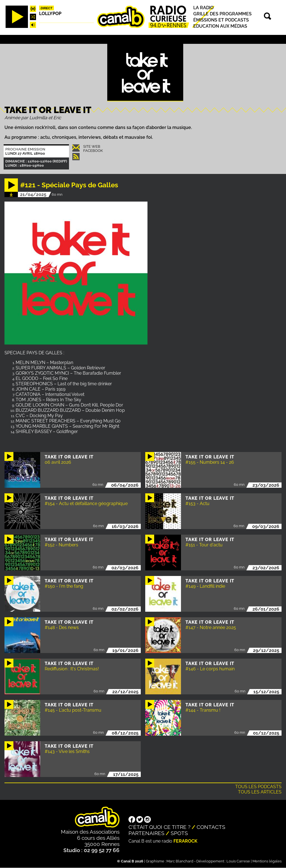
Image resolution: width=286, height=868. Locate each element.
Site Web (92, 146)
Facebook (93, 151)
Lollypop (50, 14)
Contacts (211, 827)
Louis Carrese (238, 861)
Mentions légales (267, 861)
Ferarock (185, 841)
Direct (47, 8)
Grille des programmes (222, 14)
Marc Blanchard (180, 861)
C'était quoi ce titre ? (159, 827)
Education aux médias (220, 26)
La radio (203, 8)
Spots (179, 833)
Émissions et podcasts (221, 20)
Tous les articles (260, 792)
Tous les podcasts (258, 787)
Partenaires (146, 833)
